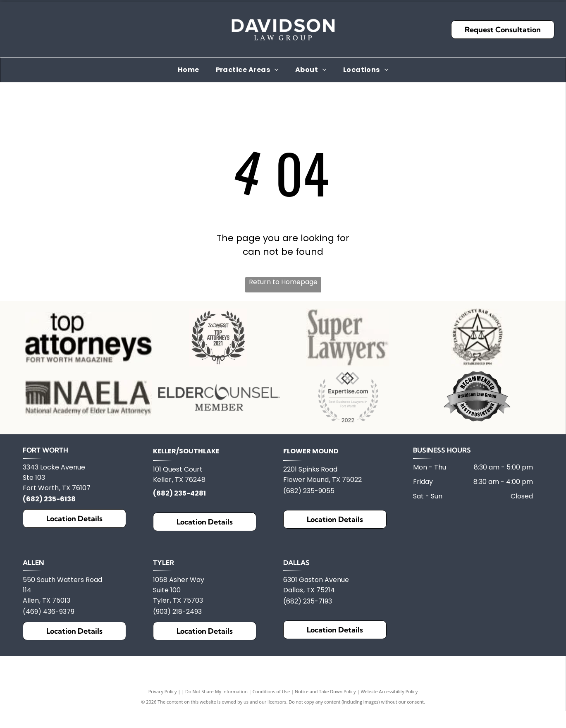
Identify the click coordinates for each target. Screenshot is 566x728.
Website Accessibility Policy (389, 723)
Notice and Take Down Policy (325, 723)
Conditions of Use (271, 723)
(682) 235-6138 (49, 530)
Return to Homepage (283, 282)
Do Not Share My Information (216, 723)
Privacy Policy (163, 723)
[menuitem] (189, 70)
